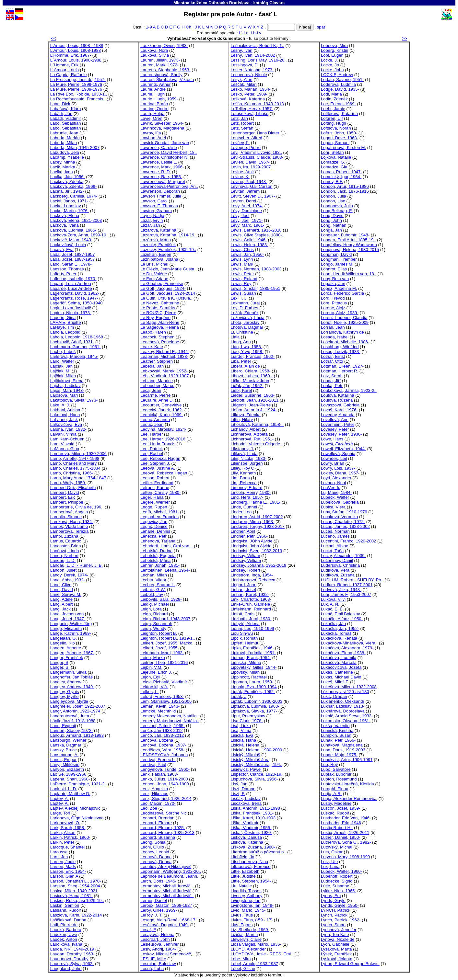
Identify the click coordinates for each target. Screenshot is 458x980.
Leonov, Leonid (155, 852)
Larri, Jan (59, 857)
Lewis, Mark (242, 264)
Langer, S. (60, 667)
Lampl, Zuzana (64, 536)
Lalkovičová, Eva (66, 424)
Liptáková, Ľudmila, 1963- (255, 706)
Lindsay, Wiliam (245, 556)
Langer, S (59, 662)
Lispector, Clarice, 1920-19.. (257, 774)
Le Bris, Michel (154, 264)
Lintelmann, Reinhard (251, 609)
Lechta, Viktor (153, 580)
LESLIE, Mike (153, 959)
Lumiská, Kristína (337, 730)
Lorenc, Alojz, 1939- (340, 313)
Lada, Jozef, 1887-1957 (73, 259)
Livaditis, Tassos (246, 891)
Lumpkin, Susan (336, 735)
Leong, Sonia (153, 842)
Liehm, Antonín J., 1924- (253, 410)
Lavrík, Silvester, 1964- (162, 123)
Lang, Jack (60, 609)
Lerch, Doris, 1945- (158, 881)
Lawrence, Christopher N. (164, 157)
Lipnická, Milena (246, 662)
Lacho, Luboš (63, 352)
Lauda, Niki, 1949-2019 (72, 949)
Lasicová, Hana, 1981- (71, 896)
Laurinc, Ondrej (155, 109)
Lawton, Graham (156, 211)
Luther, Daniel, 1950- (341, 837)
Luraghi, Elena (335, 789)
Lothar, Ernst (333, 356)
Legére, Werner (155, 502)
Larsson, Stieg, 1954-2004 (75, 886)
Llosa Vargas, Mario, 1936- (256, 944)
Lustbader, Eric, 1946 (341, 823)
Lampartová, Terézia (70, 531)
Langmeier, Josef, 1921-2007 (78, 706)
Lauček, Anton (64, 939)
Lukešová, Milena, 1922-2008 (349, 687)
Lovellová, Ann (335, 420)
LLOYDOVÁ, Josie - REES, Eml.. (262, 954)
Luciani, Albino (335, 546)
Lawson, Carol (154, 201)
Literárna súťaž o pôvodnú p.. (258, 852)
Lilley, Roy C (242, 468)
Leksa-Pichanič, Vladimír (164, 682)
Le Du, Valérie (154, 274)
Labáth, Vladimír (66, 118)
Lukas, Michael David (341, 677)
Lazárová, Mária (156, 240)
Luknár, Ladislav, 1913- (343, 706)
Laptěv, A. (59, 803)
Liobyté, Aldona (245, 624)
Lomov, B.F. (332, 182)
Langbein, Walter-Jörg (71, 624)
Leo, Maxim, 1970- (158, 803)
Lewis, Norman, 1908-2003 (256, 269)
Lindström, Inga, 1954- (252, 575)
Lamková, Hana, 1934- (72, 522)
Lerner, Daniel (154, 900)
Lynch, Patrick (334, 915)
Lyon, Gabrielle (335, 944)
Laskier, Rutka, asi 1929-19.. (77, 900)
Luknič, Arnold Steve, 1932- (347, 716)
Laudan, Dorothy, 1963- (72, 954)
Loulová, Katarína (338, 395)
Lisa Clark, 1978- (247, 721)
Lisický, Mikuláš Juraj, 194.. (256, 764)
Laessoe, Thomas (67, 269)
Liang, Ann (241, 342)
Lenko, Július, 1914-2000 (164, 779)
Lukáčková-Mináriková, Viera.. (349, 643)
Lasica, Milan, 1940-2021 (74, 891)
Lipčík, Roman (244, 638)
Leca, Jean (151, 390)
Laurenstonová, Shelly (161, 75)
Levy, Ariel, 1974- (247, 206)
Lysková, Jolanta (337, 959)
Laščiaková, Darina (68, 920)
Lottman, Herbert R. (340, 371)
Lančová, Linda (65, 551)
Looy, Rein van (335, 279)
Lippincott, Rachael (249, 677)
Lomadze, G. (333, 162)
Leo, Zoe (149, 808)
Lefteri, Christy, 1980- (160, 492)
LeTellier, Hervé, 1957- (252, 109)
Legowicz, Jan (154, 522)
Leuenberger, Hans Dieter (255, 133)
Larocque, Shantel (67, 847)
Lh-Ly (256, 33)
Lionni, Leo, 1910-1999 (252, 628)
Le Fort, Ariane (154, 279)
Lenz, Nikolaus (154, 794)
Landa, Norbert (64, 556)
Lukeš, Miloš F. (335, 682)
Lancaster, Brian (66, 546)
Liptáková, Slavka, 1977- (254, 711)
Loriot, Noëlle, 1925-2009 (345, 322)
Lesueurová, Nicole (249, 75)
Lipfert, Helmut (244, 643)
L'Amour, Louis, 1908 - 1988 (77, 46)
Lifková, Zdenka (246, 415)
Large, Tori (60, 813)
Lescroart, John (155, 939)
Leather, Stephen (157, 361)
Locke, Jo (330, 65)
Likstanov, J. (242, 449)
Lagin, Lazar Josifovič (71, 308)
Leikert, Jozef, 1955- (160, 648)
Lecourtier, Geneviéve (161, 405)
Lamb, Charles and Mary (74, 463)
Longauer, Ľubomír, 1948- (345, 235)
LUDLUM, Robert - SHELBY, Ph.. (352, 580)
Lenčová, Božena (157, 740)
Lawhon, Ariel (153, 138)
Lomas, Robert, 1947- (341, 172)
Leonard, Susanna (158, 837)
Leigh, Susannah (156, 624)
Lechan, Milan (154, 575)
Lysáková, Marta (336, 949)
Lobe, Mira (241, 959)
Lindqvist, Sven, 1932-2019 (256, 551)
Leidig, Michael (154, 604)
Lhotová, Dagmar (247, 327)
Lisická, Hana (243, 740)
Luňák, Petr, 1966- (338, 740)
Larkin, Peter (62, 842)
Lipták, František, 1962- (253, 692)
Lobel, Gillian (243, 969)
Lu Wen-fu (331, 488)
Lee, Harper (152, 434)
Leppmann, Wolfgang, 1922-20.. (171, 871)
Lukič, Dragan (334, 696)
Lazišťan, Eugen (156, 254)
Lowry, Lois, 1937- (338, 468)
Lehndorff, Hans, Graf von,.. (167, 546)
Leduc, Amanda (155, 420)
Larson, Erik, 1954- (68, 871)
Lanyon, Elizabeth (67, 769)
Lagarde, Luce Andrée (71, 288)
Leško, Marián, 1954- (250, 89)
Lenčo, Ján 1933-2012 (161, 730)
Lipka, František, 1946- (252, 648)
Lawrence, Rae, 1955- (161, 177)
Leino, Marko (153, 658)
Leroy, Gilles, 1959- (159, 910)
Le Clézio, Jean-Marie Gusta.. (168, 269)
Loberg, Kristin (335, 50)
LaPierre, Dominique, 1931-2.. (79, 784)
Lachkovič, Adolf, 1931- (72, 342)
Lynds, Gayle (333, 900)
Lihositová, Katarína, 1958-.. (257, 424)
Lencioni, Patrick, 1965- (163, 726)
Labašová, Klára (66, 109)
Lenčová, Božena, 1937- (163, 745)
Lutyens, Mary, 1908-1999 (345, 857)
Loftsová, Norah (336, 128)
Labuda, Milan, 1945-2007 (75, 148)
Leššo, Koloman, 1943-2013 (257, 104)
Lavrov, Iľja (151, 133)
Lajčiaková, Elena (67, 381)
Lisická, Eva (242, 735)
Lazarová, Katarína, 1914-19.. (168, 235)
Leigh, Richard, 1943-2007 (165, 619)
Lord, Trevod (333, 298)
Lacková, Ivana (65, 225)
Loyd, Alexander (336, 478)
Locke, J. (329, 60)
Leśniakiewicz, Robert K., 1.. (257, 46)
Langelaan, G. (64, 638)
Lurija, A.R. (331, 794)
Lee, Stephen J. (155, 463)
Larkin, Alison (63, 832)
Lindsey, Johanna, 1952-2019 (258, 565)
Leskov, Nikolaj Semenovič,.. (167, 954)
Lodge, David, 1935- (340, 89)
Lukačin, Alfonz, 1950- (342, 619)
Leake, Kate (152, 347)
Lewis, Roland (244, 279)
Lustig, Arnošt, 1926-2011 (345, 832)
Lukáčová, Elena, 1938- (343, 653)
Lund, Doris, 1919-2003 (343, 750)
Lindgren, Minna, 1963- (252, 522)
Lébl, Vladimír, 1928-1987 (164, 376)
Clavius (277, 3)
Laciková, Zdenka (67, 182)
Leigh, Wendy (153, 628)
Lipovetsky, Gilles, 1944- (253, 667)
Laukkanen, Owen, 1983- (164, 46)
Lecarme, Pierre (155, 395)
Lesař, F (148, 930)
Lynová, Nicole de (338, 939)
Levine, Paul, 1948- (249, 182)
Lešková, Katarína (248, 99)
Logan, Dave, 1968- (340, 138)
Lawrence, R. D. (156, 172)
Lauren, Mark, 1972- (159, 65)
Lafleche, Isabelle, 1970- (73, 279)
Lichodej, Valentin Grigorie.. (256, 444)
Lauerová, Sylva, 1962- (72, 964)
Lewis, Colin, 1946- (249, 240)
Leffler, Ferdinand (157, 483)
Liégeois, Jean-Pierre (251, 405)
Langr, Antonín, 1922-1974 (75, 711)
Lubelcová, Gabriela (340, 502)
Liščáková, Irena (246, 803)
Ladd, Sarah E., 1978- (71, 264)
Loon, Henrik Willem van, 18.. (349, 274)
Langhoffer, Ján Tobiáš (71, 677)
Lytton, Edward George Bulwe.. (350, 964)
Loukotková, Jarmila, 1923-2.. (349, 390)
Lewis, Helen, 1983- (249, 245)
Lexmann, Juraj (245, 303)
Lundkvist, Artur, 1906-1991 (347, 760)
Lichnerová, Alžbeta (249, 434)
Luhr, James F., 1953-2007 (346, 594)
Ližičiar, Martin (244, 934)
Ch (188, 27)
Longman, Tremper (339, 259)
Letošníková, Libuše (249, 114)
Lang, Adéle (61, 599)
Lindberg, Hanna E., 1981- (255, 502)
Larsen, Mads (63, 866)
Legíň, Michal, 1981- (160, 512)
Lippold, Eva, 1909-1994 (253, 687)
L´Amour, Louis (65, 70)
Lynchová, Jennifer (339, 930)
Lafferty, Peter (63, 274)
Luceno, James (335, 536)
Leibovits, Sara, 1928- (161, 599)
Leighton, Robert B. (159, 633)
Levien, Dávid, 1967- (250, 162)
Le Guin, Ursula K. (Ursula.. (166, 298)
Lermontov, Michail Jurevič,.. (167, 886)
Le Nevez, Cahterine (160, 303)
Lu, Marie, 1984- (336, 492)
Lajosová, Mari (64, 395)
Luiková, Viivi (333, 599)
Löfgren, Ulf (332, 118)
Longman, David (336, 254)
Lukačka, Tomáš (336, 633)
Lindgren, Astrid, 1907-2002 (257, 517)
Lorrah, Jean (333, 327)
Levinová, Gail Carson (251, 186)
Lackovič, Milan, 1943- (71, 240)
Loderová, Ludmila (338, 84)
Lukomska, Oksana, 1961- (346, 721)
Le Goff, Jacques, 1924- (163, 288)
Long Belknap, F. (337, 211)
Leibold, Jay (152, 594)
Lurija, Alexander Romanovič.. (349, 798)
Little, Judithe (243, 876)
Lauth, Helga (152, 114)
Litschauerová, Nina (249, 862)
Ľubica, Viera (333, 507)
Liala (235, 337)
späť (321, 27)
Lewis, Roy (241, 284)
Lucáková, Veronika (339, 517)
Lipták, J (238, 696)
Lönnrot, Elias (334, 269)
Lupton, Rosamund (339, 779)
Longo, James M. (337, 264)
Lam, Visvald (62, 444)
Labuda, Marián (65, 138)
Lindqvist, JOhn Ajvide (251, 541)
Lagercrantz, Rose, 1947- (74, 298)
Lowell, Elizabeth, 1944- (343, 449)
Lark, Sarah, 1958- (68, 828)
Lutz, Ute (329, 862)
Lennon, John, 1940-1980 (164, 784)
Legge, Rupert (154, 507)
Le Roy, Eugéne (155, 318)
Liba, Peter (241, 361)
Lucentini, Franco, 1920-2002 (349, 541)
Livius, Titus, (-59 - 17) (252, 920)
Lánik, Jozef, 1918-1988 (73, 721)
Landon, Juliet (64, 570)
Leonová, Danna (156, 857)
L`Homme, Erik (64, 65)
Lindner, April (243, 531)
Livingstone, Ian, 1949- (252, 905)
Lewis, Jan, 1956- (247, 254)
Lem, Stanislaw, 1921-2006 (166, 701)
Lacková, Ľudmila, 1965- (73, 230)
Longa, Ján (331, 230)
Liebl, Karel (241, 390)
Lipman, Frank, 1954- (251, 658)
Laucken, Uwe (64, 934)
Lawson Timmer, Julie (161, 196)
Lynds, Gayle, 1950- (340, 905)
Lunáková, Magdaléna (342, 745)
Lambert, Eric (63, 497)
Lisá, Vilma (241, 730)
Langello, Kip (63, 643)
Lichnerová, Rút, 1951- (252, 439)
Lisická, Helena (245, 745)
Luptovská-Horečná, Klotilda (347, 784)
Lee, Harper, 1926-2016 (163, 439)
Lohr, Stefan (332, 152)
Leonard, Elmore (156, 823)
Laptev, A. (59, 798)
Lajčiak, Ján (61, 366)
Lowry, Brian (333, 463)
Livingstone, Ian (245, 900)
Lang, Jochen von (67, 614)
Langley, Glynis (65, 692)
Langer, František (67, 658)
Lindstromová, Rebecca (253, 580)
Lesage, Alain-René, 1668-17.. (169, 920)
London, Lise (333, 201)
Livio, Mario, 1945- (248, 910)
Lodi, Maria (331, 94)
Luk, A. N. (330, 604)
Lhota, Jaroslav (245, 322)
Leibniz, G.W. (153, 590)
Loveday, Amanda (338, 415)
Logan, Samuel (335, 143)
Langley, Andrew (66, 682)
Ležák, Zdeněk (244, 313)
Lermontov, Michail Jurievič (166, 891)
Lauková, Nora (154, 50)
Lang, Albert (62, 604)
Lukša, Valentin (335, 726)
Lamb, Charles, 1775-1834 (75, 468)
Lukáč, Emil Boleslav (341, 614)
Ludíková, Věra (335, 570)
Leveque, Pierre (246, 148)
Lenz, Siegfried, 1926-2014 (166, 798)
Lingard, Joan (243, 585)
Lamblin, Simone (66, 517)
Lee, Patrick (152, 449)
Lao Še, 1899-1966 (68, 774)
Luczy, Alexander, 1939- (343, 556)
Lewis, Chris (242, 250)
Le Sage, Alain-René (160, 322)
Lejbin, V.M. (151, 667)
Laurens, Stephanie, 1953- (165, 70)
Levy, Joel (240, 216)
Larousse (59, 852)
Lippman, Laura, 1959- (252, 682)
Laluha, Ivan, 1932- (68, 429)
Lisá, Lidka (241, 726)
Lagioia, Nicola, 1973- (71, 313)
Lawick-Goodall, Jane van (165, 143)
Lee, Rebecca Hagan (160, 458)
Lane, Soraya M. (66, 594)
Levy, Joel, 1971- (247, 220)
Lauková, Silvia (155, 55)
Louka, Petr (332, 386)
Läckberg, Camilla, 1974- (74, 196)
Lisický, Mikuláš (245, 755)
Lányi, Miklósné (65, 764)
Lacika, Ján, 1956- (68, 177)
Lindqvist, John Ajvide (251, 546)
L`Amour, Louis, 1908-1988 (76, 60)
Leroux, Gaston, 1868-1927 (166, 905)
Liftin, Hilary (241, 420)
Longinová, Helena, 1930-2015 (350, 250)
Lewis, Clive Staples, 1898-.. (257, 235)
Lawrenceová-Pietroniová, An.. (169, 186)
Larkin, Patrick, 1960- (70, 837)
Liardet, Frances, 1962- (252, 356)
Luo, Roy (329, 764)
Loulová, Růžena (337, 400)
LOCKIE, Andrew (337, 75)
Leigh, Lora (151, 609)
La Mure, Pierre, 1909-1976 (76, 89)
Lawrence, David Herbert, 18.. (169, 152)
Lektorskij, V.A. (154, 687)
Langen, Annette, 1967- (72, 653)
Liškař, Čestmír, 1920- (251, 832)
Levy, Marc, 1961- (247, 225)
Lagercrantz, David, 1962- (75, 293)
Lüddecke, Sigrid (337, 881)
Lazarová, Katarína (158, 230)
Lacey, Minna (63, 162)
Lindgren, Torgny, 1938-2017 (257, 526)
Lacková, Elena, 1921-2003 (76, 220)
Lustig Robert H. (337, 828)
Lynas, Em (331, 896)
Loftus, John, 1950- (339, 133)
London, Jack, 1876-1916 (345, 191)
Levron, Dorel (243, 201)
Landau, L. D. (63, 560)
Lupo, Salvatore (336, 769)
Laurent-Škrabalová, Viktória (167, 80)
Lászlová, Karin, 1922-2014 (76, 915)
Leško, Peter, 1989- (249, 94)
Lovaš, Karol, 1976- (339, 410)
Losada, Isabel (335, 337)
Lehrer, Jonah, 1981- (160, 565)
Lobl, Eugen (332, 55)
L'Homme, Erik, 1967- (71, 55)
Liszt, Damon (243, 789)
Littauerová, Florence (250, 866)
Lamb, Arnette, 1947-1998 (75, 458)
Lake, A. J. (60, 405)
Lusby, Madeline (336, 803)
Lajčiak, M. (60, 371)
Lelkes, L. (149, 692)
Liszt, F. (238, 794)
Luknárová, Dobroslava (343, 711)
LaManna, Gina (65, 449)
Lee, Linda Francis (158, 444)
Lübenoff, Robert (337, 876)
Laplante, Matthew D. (70, 794)
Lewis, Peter (242, 274)
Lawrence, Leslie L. (159, 162)
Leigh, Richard (154, 614)
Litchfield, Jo (242, 857)
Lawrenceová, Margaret (163, 182)
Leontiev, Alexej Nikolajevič (166, 866)
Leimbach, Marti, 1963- (162, 653)
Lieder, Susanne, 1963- (252, 395)
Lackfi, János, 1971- (69, 201)
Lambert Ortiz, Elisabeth (73, 488)
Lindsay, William (246, 560)
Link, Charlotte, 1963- (251, 599)
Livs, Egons (241, 925)
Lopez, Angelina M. (339, 288)
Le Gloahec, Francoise (162, 284)
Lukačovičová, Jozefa (341, 667)
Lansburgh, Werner (68, 740)
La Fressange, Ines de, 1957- (78, 80)
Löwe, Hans (332, 439)
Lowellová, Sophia (338, 454)
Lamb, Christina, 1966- (72, 473)
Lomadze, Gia (334, 167)
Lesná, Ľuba (152, 969)
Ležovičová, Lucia (247, 318)
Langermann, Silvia (68, 672)
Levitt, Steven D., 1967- (253, 196)
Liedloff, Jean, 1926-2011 (254, 400)
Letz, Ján (239, 118)
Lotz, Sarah (332, 376)
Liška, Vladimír (244, 823)
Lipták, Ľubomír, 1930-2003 (256, 701)
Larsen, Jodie (63, 862)
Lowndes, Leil (334, 458)
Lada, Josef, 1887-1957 (73, 254)
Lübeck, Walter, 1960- (341, 871)
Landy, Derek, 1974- (69, 575)
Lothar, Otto (332, 361)
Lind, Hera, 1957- (247, 497)
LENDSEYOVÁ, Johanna (164, 755)
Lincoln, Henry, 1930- (251, 492)
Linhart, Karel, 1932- (250, 594)
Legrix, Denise (154, 526)
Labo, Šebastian (66, 123)
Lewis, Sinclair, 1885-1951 (255, 288)
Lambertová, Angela (69, 512)
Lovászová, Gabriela (340, 405)
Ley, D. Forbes (244, 308)
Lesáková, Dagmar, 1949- (165, 925)
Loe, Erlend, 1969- (338, 104)
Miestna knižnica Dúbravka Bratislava (211, 3)
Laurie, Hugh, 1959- (159, 99)
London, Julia (334, 196)
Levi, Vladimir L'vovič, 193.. (256, 152)
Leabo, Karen (153, 332)
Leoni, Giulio (152, 847)
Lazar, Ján (150, 225)
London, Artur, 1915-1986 (345, 186)
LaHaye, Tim (62, 327)
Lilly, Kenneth (243, 473)
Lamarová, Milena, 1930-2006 (78, 454)
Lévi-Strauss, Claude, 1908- (257, 157)
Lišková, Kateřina (247, 842)
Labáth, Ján (61, 114)
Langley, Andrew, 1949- (72, 687)
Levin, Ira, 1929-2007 (251, 167)
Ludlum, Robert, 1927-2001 (347, 585)
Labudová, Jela (65, 152)
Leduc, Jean (152, 424)
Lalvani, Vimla (63, 434)
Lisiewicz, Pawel (246, 769)
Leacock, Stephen (157, 337)
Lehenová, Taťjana (158, 541)
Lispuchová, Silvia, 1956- (254, 779)
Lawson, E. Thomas (159, 206)
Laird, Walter (62, 361)
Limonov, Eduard (246, 488)
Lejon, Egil (150, 677)
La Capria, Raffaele (69, 75)
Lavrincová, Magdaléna (162, 128)
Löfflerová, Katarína (339, 114)
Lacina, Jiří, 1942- (67, 191)
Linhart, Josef (243, 590)
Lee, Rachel (152, 454)
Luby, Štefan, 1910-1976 (344, 512)
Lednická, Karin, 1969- (162, 415)
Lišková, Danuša (246, 837)
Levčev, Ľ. (240, 143)
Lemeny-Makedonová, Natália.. (170, 721)
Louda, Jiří (331, 381)
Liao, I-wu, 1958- (246, 347)
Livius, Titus (242, 915)
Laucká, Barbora (66, 930)
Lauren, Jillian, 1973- (160, 60)
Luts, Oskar (332, 852)
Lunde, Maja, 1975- (339, 755)
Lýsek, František (336, 954)
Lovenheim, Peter (338, 424)
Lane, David (62, 590)
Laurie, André (153, 89)
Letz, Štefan (242, 128)
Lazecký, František (158, 245)
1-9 (149, 27)
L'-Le (244, 33)
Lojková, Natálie (336, 157)
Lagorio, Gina (63, 318)
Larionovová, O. (65, 823)
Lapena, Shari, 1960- (70, 779)
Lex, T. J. (239, 298)
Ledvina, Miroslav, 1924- (163, 429)
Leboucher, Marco (157, 386)
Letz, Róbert (242, 123)
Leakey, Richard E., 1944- (165, 352)
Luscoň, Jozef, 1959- (341, 808)
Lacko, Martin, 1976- (70, 211)
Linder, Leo (241, 512)
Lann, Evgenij (63, 726)
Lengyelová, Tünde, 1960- (165, 769)
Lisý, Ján (239, 784)
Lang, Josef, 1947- (68, 619)
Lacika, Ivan (62, 172)
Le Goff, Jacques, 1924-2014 (168, 293)
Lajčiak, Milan (63, 376)
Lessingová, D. (245, 65)
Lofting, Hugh (334, 123)
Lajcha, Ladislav (65, 386)
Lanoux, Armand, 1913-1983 (77, 735)
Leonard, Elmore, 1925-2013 (167, 832)
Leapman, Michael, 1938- (164, 356)
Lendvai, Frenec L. (158, 760)
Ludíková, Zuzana (338, 575)
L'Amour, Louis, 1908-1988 (76, 50)
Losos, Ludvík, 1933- (341, 352)
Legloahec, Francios (159, 517)
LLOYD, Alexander (248, 949)
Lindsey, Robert (245, 570)
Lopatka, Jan (333, 284)
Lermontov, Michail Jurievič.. (167, 896)
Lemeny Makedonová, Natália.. (170, 716)
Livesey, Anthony (246, 896)
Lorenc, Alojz (333, 308)
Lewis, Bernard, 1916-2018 (256, 230)
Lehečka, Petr (153, 536)
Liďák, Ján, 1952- (247, 386)
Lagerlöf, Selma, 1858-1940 (76, 303)
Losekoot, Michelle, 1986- (345, 342)
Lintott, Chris (242, 614)
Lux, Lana (330, 866)
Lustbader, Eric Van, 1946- (346, 818)
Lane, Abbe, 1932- (68, 580)
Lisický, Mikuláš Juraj (250, 760)
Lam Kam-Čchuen (67, 439)
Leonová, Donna (156, 862)
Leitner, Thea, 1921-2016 (164, 662)
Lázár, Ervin (152, 220)
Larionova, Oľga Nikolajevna (77, 818)
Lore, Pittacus (334, 303)
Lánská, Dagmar (66, 745)
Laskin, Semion (65, 905)
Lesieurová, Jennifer (159, 944)
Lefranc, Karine (155, 488)
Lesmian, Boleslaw (158, 964)
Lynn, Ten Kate (335, 934)
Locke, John (332, 70)
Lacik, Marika (63, 167)
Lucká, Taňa (332, 551)
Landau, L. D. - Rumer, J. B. (76, 565)
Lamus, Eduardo (66, 541)
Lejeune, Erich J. (156, 672)
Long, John (331, 220)
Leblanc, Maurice (157, 381)
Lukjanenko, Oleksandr (343, 701)
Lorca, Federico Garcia (342, 293)
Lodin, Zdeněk (334, 99)
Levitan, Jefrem (245, 191)
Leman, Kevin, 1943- (160, 706)
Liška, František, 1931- (252, 813)
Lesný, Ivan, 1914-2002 (253, 55)
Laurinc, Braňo (154, 104)
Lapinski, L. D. (64, 789)
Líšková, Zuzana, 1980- (253, 847)
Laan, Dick (60, 104)
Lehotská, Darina (156, 551)
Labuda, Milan (64, 143)
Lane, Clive (61, 585)
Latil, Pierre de (64, 925)
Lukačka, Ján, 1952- (340, 628)
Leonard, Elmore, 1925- (163, 828)
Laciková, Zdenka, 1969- (74, 186)
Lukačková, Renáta (339, 638)
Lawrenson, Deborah (160, 191)
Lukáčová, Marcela (339, 662)
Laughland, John (66, 969)
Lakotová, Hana (65, 415)
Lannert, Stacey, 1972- (72, 730)
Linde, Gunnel (244, 507)
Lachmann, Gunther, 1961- (76, 347)
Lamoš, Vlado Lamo (69, 526)
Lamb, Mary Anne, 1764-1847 (78, 478)
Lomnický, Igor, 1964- (341, 177)
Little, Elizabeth (245, 871)
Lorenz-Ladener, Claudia (344, 318)
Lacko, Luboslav (66, 206)
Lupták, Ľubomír (336, 774)
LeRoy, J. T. (151, 915)
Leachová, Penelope (160, 342)
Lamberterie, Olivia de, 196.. (77, 507)
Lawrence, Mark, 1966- (162, 167)
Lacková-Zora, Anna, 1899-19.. (79, 235)
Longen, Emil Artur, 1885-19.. (348, 240)
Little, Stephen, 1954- (251, 881)
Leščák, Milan (243, 84)
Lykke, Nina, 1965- (339, 891)
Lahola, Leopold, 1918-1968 (77, 337)
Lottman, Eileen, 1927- (342, 366)
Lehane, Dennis (155, 531)
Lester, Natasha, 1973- (252, 70)
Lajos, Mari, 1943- (67, 390)
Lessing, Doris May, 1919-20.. (258, 60)
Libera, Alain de (245, 366)
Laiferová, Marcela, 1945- (74, 356)
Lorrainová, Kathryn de (342, 332)
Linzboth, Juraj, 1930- (251, 619)
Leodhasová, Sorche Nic (164, 813)
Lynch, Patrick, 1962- (341, 920)
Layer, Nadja (152, 216)
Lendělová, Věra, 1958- (162, 750)
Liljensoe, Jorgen (247, 463)
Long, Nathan (334, 225)
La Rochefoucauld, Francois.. (78, 99)
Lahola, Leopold (65, 332)
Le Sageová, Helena (160, 327)
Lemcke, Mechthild (158, 711)
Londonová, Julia (337, 206)
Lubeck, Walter (335, 497)
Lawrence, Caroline (159, 148)
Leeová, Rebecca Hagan (164, 473)
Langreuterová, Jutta (70, 716)
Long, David (332, 216)
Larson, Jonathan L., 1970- (76, 881)
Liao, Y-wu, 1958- (247, 352)
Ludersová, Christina (340, 565)
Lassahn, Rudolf (66, 910)
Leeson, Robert (155, 478)
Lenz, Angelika (154, 789)
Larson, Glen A (64, 876)
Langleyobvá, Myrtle (69, 701)
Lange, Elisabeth (66, 628)
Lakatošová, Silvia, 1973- (74, 400)
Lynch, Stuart (333, 925)
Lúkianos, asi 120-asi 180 (345, 692)
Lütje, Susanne (335, 886)
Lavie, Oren (151, 118)
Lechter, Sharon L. (158, 585)
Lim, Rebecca (243, 483)
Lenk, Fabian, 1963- (159, 774)
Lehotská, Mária (155, 560)
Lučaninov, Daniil (337, 560)
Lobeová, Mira (334, 46)
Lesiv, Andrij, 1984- (158, 949)
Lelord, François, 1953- (162, 696)
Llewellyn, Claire (246, 939)
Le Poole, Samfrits (158, 308)
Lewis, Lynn (242, 259)
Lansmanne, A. (64, 755)
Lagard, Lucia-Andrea (71, 284)
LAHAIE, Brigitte (66, 322)
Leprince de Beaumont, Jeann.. (170, 876)
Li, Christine (242, 332)
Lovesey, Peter (335, 429)
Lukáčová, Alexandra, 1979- (347, 648)
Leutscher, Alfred (246, 138)
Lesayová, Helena (157, 934)
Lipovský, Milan (245, 672)
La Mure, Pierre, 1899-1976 (76, 84)
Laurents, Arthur (155, 84)
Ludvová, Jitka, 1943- (341, 590)
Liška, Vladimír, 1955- (251, 828)
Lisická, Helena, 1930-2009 (256, 750)
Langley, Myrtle (65, 696)
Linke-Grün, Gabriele (250, 604)
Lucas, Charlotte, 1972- (343, 522)
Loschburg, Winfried (340, 347)
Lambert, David (65, 492)
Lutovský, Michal (337, 847)
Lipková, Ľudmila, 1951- (253, 653)
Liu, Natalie (241, 886)
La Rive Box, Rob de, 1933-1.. (79, 94)
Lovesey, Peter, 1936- (341, 434)
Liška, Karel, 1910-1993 (253, 818)
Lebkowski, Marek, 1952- (164, 371)
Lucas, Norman (335, 531)
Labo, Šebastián (66, 128)
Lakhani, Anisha (65, 410)
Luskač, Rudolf (335, 813)
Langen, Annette (66, 648)
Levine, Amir (242, 172)
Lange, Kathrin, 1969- (71, 633)
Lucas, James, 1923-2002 (345, 526)
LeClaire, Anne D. (157, 400)
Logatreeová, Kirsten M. (343, 148)
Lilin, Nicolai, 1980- (248, 458)
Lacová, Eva (62, 250)
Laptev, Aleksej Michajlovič (75, 808)
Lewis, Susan (243, 293)
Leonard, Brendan (157, 818)
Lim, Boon (240, 478)
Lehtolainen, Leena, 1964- (165, 570)
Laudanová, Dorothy (69, 959)
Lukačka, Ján (333, 624)
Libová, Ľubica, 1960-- (252, 376)
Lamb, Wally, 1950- (68, 483)
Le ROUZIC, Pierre (158, 313)
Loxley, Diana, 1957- (340, 473)
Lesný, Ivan (241, 50)
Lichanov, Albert (245, 429)
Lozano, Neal (333, 483)
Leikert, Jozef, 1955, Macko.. (168, 643)
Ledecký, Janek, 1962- (162, 410)
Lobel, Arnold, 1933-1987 (254, 964)
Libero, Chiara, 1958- (250, 371)
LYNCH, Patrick (336, 910)
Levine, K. (240, 177)
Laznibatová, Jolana (159, 259)
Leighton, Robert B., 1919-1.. (168, 638)
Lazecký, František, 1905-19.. (168, 250)
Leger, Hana (152, 497)
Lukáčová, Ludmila (339, 658)
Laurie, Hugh (153, 94)
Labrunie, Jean (64, 133)
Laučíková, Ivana (66, 944)
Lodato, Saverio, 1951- (342, 80)
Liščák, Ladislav (246, 798)
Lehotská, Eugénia (158, 556)
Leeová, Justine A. (158, 468)
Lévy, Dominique (246, 211)
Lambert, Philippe (67, 502)
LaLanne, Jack (64, 420)
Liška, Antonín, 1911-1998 (255, 808)
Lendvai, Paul (153, 764)
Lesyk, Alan (241, 80)
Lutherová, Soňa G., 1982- (346, 842)
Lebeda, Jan (152, 366)
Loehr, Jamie (333, 109)
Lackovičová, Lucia (68, 245)
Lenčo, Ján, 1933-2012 (162, 735)
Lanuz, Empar (64, 760)
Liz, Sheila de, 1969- (250, 930)
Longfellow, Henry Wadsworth (349, 245)
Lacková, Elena (65, 216)
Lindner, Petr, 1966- (249, 536)
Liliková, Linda (244, 454)
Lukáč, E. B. (332, 609)
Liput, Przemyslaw (248, 716)
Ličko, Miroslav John (250, 381)
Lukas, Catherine (337, 672)
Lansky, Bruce (64, 750)
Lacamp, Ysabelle (67, 157)
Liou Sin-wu (242, 633)
